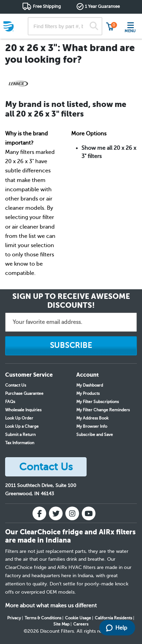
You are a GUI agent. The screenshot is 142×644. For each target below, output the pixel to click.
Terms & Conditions (43, 618)
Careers (81, 624)
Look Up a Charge (22, 426)
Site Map (61, 624)
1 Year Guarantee (102, 6)
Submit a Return (20, 435)
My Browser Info (92, 426)
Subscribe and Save (95, 435)
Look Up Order (19, 418)
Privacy (14, 618)
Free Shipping (47, 6)
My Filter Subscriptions (98, 402)
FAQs (10, 402)
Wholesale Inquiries (23, 410)
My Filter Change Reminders (103, 410)
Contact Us (16, 385)
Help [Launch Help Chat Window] (117, 628)
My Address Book (92, 418)
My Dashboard (90, 385)
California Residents (113, 618)
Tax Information (20, 443)
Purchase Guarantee (24, 393)
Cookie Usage (78, 618)
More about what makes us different (51, 606)
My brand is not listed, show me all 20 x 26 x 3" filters (66, 109)
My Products (88, 393)
